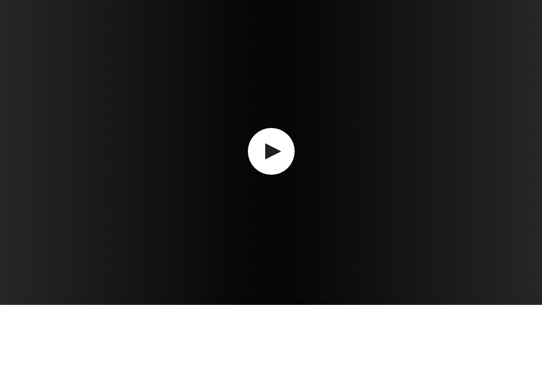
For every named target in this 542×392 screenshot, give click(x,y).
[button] (271, 151)
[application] (271, 152)
